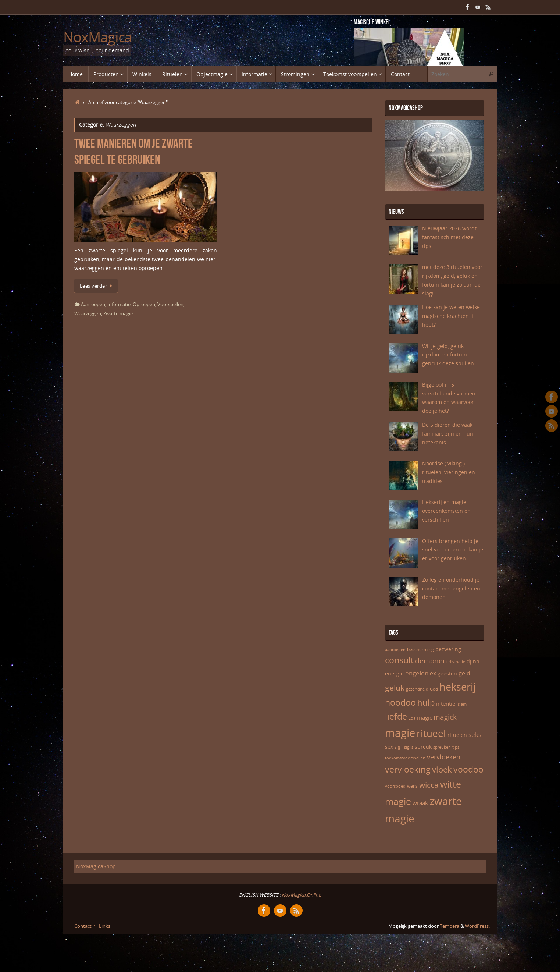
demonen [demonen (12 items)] (431, 661)
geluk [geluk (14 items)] (395, 688)
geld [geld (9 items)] (464, 673)
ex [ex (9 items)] (433, 673)
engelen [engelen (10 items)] (417, 673)
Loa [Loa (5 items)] (412, 718)
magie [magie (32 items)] (400, 733)
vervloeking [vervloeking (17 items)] (408, 769)
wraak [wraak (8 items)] (420, 803)
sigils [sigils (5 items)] (409, 747)
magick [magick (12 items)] (445, 717)
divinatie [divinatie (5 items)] (457, 662)
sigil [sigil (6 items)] (399, 747)
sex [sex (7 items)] (389, 747)
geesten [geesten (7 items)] (447, 673)
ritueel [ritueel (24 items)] (431, 733)
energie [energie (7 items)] (394, 673)
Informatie (119, 304)
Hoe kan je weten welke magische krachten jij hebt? (451, 316)
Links (105, 926)
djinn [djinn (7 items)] (473, 661)
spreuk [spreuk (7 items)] (423, 747)
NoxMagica (98, 37)
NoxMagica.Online (301, 895)
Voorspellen (170, 304)
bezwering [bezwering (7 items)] (448, 649)
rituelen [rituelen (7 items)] (457, 735)
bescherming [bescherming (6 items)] (420, 650)
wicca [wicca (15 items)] (429, 785)
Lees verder (97, 286)
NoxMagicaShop (96, 866)
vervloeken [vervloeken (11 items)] (444, 757)
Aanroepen (93, 304)
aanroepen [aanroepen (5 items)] (395, 650)
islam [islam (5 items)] (462, 704)
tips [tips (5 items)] (456, 747)
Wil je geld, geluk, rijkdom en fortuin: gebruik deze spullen (448, 355)
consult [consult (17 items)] (399, 660)
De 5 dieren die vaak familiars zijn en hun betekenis (448, 434)
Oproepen (144, 304)
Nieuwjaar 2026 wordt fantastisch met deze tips (449, 237)
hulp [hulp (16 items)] (426, 702)
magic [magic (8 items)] (425, 717)
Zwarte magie (118, 314)
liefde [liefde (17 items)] (396, 716)
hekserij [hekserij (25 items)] (458, 687)
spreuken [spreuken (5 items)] (442, 747)
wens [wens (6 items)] (412, 786)
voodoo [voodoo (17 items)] (468, 769)
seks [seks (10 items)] (475, 735)
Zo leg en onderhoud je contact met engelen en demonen (451, 588)
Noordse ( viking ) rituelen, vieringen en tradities (449, 472)
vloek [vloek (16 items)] (442, 769)
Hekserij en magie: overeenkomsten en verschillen (446, 511)
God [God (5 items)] (434, 689)
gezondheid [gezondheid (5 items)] (417, 689)
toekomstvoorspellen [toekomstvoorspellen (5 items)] (405, 758)
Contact (83, 926)
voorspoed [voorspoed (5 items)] (395, 786)
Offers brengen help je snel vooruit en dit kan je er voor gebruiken (453, 550)
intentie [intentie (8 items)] (446, 703)
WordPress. (477, 926)
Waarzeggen (88, 314)
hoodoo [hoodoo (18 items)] (400, 702)
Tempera (450, 926)
